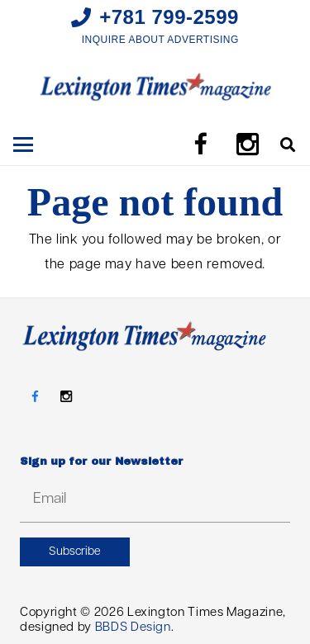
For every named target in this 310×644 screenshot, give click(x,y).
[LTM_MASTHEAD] (155, 87)
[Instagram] (248, 144)
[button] (23, 144)
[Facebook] (200, 144)
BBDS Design (133, 628)
